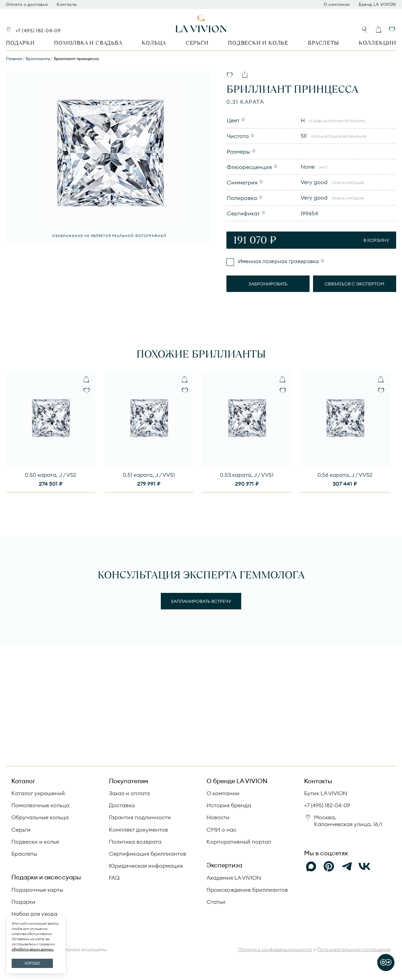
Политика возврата (135, 842)
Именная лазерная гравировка (278, 261)
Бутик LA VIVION (326, 793)
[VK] (365, 866)
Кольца (154, 43)
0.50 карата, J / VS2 (51, 475)
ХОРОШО (32, 963)
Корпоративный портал (239, 842)
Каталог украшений (38, 793)
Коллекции (377, 43)
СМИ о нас (221, 830)
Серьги (197, 43)
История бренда (229, 805)
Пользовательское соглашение (354, 949)
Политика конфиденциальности (275, 950)
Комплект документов (138, 830)
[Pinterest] (329, 866)
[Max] (311, 866)
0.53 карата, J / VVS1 (247, 475)
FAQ (114, 878)
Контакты (67, 4)
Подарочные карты (37, 890)
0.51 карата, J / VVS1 (149, 475)
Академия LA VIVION (234, 878)
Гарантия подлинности (140, 817)
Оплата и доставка (27, 4)
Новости (218, 817)
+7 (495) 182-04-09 (38, 31)
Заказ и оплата (129, 793)
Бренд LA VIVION (377, 4)
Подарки (20, 43)
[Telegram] (347, 866)
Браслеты (323, 43)
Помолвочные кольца (40, 805)
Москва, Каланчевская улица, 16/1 (348, 820)
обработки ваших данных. (33, 949)
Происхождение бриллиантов (247, 890)
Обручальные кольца (40, 817)
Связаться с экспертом (355, 284)
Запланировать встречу (201, 601)
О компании (337, 4)
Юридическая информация (146, 866)
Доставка (122, 805)
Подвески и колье (258, 43)
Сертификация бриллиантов (148, 854)
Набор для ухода (34, 914)
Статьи (216, 902)
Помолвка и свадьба (88, 43)
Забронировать (268, 284)
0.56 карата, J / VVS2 (345, 475)
